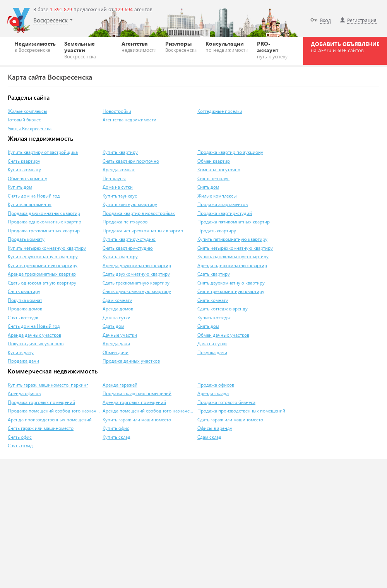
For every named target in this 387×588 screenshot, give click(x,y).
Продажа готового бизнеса (226, 402)
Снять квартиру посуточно (131, 161)
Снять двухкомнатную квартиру (231, 283)
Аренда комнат (119, 170)
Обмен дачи (116, 352)
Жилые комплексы (27, 111)
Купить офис (116, 428)
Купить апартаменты (30, 204)
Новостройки (117, 111)
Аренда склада (213, 393)
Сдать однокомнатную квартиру (42, 283)
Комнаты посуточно (219, 170)
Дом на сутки (116, 318)
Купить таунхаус (120, 196)
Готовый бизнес (24, 120)
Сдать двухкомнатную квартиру (136, 274)
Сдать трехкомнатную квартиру (136, 283)
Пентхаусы (114, 178)
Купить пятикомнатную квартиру (232, 239)
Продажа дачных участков (131, 361)
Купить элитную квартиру (130, 204)
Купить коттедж (214, 318)
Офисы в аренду (215, 428)
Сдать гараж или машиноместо (230, 420)
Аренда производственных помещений (50, 420)
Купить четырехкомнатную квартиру (47, 248)
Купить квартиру (120, 152)
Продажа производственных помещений (241, 411)
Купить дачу (21, 352)
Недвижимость (35, 46)
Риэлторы (181, 46)
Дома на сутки (118, 187)
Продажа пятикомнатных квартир (234, 222)
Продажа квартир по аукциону (230, 152)
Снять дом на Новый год (34, 196)
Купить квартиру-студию (129, 239)
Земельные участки (89, 50)
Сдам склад (209, 437)
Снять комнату (213, 300)
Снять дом (208, 187)
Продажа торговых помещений (41, 402)
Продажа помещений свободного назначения (54, 411)
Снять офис (20, 437)
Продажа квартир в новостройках (139, 213)
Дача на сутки (212, 343)
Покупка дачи (212, 352)
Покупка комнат (25, 300)
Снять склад (20, 446)
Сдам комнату (117, 300)
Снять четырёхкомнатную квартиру (235, 248)
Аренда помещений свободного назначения (149, 411)
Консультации (227, 46)
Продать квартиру (217, 231)
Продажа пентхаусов (125, 222)
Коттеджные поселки (220, 111)
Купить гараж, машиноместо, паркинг (48, 385)
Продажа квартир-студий (225, 213)
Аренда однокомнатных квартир (232, 265)
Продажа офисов (216, 385)
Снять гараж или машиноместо (41, 428)
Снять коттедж (23, 318)
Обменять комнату (27, 178)
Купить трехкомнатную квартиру (43, 265)
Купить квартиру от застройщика (43, 152)
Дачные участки (120, 335)
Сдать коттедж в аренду (223, 309)
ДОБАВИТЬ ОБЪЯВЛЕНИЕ (345, 47)
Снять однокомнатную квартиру (137, 291)
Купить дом (20, 187)
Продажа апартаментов (223, 204)
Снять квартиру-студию (128, 248)
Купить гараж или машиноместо (137, 420)
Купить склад (116, 437)
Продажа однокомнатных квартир (45, 222)
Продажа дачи (23, 361)
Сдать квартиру (214, 274)
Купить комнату (24, 170)
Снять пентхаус (213, 178)
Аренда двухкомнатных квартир (137, 265)
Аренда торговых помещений (134, 402)
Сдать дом (113, 326)
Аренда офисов (24, 393)
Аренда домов (118, 309)
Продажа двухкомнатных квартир (44, 213)
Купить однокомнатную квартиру (233, 257)
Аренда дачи (116, 343)
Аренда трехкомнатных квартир (42, 274)
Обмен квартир (214, 161)
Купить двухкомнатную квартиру (43, 257)
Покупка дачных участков (36, 343)
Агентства (139, 46)
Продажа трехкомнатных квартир (44, 231)
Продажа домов (25, 309)
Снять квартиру (24, 161)
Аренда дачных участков (34, 335)
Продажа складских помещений (137, 393)
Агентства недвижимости (129, 120)
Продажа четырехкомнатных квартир (143, 231)
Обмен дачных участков (223, 335)
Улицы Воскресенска (30, 129)
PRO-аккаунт (273, 50)
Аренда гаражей (120, 385)
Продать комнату (26, 239)
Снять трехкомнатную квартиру (231, 291)
